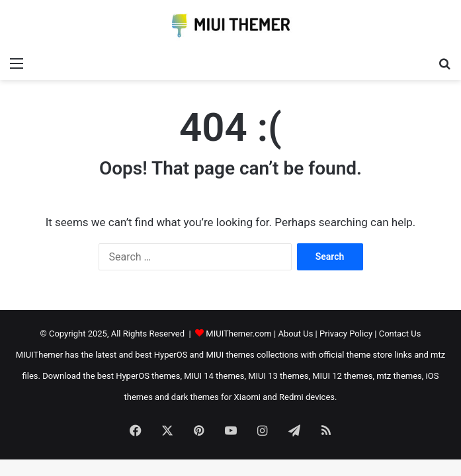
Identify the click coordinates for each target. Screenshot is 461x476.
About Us (295, 334)
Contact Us (400, 334)
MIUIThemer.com (238, 334)
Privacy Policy (346, 334)
